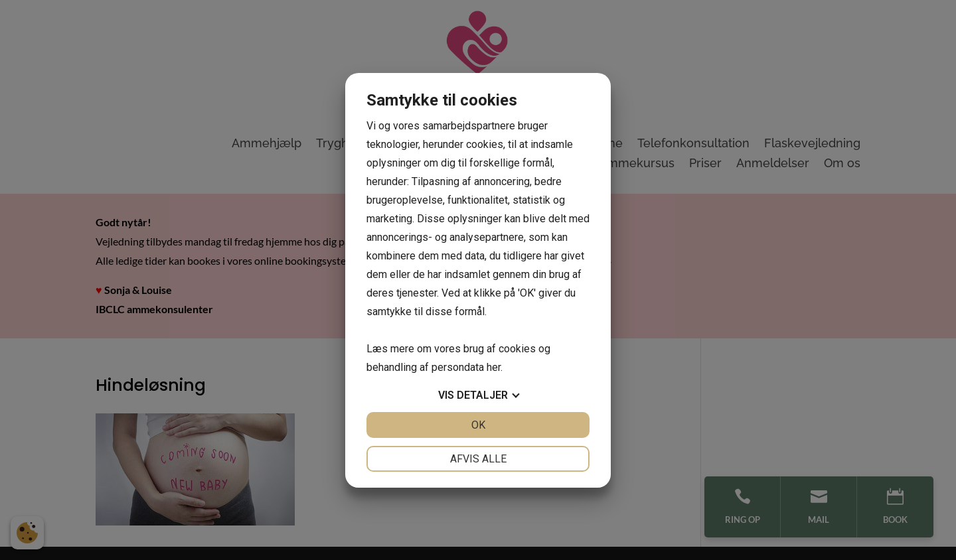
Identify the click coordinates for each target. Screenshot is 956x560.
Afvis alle (478, 459)
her (494, 367)
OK (478, 425)
